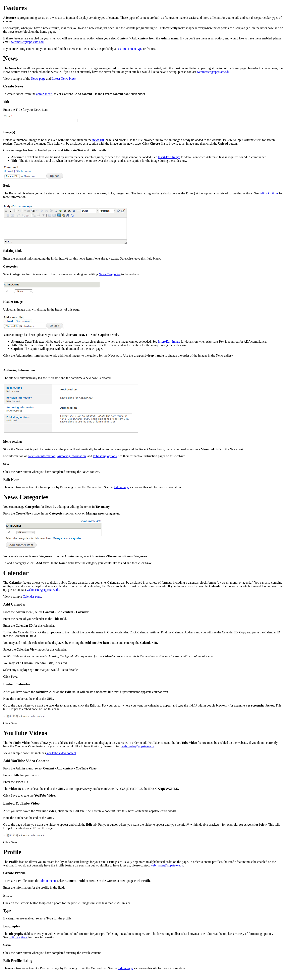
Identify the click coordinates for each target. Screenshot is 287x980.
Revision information (42, 456)
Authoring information (71, 456)
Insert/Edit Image (169, 157)
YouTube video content (61, 753)
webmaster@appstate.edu (28, 42)
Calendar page (32, 596)
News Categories (110, 274)
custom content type (129, 49)
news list (98, 140)
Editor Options (269, 193)
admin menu (44, 94)
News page (38, 79)
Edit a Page (121, 487)
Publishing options (105, 456)
